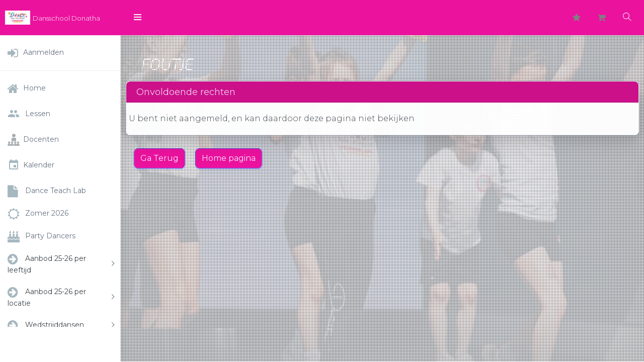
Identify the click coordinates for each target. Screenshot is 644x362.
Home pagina (229, 158)
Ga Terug (159, 158)
